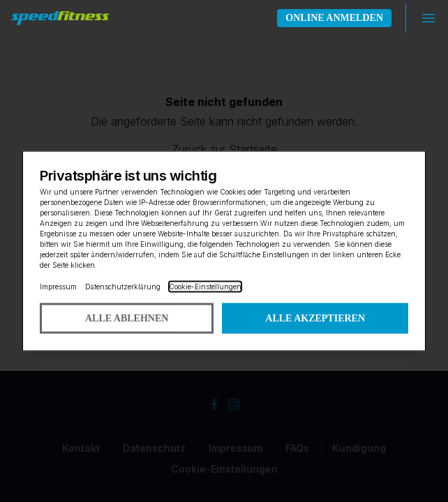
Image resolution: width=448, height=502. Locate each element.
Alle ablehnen (127, 318)
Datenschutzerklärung (123, 287)
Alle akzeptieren (315, 318)
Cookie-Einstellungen (205, 287)
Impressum (58, 287)
